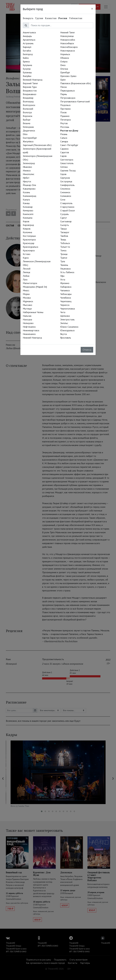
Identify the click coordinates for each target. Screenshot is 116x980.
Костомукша (29, 236)
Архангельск (29, 40)
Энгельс (64, 323)
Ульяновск (65, 269)
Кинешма (28, 218)
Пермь (64, 94)
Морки (26, 294)
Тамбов (64, 236)
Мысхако (27, 305)
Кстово (27, 254)
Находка (27, 319)
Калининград (30, 196)
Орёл (63, 80)
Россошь (65, 127)
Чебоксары (66, 294)
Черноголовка (68, 309)
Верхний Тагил (30, 83)
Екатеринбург (30, 138)
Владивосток (30, 91)
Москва (27, 298)
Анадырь (27, 36)
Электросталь (67, 319)
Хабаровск (66, 287)
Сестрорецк (66, 181)
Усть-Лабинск (67, 272)
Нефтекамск (29, 327)
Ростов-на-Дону (69, 131)
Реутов (64, 123)
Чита (63, 312)
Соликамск (66, 196)
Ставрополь (66, 203)
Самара (64, 141)
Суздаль (64, 214)
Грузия (39, 18)
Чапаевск (65, 290)
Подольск (65, 105)
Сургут (64, 218)
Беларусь (28, 18)
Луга (25, 279)
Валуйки (27, 76)
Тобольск (65, 243)
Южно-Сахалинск (69, 327)
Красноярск (29, 250)
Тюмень (64, 265)
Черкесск (65, 305)
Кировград (28, 225)
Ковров (27, 229)
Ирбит (26, 178)
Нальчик (27, 316)
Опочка (64, 69)
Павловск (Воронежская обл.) (76, 83)
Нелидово (28, 323)
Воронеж (28, 116)
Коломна (27, 232)
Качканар (28, 207)
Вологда (27, 112)
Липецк (27, 272)
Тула (63, 261)
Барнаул (27, 47)
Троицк (64, 254)
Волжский (28, 109)
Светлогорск (67, 160)
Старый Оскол (68, 210)
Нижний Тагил (67, 32)
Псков (63, 112)
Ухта (63, 279)
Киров (26, 221)
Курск (26, 258)
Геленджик (28, 127)
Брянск (26, 61)
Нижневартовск (31, 330)
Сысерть (65, 225)
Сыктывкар (66, 221)
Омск (63, 65)
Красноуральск (31, 247)
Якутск (64, 334)
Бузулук (27, 69)
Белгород (28, 54)
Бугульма (27, 65)
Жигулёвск (28, 141)
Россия (63, 18)
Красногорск (29, 240)
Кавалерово (29, 189)
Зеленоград (29, 163)
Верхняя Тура (30, 87)
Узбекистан (76, 18)
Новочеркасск (68, 51)
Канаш (26, 203)
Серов (63, 174)
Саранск (64, 149)
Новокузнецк (67, 36)
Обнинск (65, 58)
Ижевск (27, 170)
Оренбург (65, 72)
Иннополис (29, 174)
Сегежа (64, 167)
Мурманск (28, 301)
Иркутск (27, 181)
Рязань (64, 134)
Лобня (26, 276)
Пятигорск (66, 120)
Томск (63, 250)
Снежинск (65, 192)
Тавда (63, 229)
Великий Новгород (33, 80)
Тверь (63, 240)
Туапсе (64, 258)
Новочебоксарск (69, 47)
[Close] (92, 9)
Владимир (28, 98)
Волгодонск (29, 105)
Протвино (65, 109)
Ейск (25, 134)
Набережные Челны (33, 312)
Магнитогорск (30, 283)
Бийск (26, 58)
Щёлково (65, 316)
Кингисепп (28, 214)
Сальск (64, 138)
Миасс (26, 290)
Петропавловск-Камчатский (75, 101)
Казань (26, 192)
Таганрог (65, 232)
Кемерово (28, 210)
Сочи (63, 200)
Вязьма (27, 123)
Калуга (26, 200)
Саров (63, 156)
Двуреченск (29, 131)
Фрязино (65, 283)
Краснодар (29, 243)
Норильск (65, 54)
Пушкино (65, 116)
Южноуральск (67, 330)
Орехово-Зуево (68, 76)
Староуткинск (67, 207)
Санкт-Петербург (69, 145)
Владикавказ (30, 94)
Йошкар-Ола (29, 185)
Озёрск (64, 61)
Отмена (87, 350)
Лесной (27, 269)
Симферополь (67, 185)
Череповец (66, 301)
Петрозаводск (68, 98)
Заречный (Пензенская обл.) (37, 145)
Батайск (27, 51)
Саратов (65, 152)
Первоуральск (68, 91)
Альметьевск (29, 32)
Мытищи (27, 309)
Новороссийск (68, 40)
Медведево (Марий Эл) (35, 287)
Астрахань (28, 43)
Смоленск (65, 189)
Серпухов (65, 178)
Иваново (27, 167)
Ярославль (66, 338)
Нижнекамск (29, 334)
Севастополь (67, 163)
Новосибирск (67, 43)
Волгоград (28, 101)
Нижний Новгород (32, 338)
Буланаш (27, 72)
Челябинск (66, 298)
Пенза (63, 87)
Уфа (62, 276)
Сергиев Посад (68, 170)
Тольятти (65, 247)
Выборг (27, 120)
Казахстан (51, 18)
